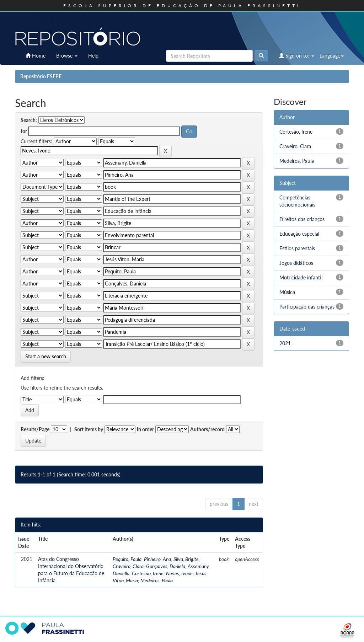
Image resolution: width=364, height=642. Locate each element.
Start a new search (46, 356)
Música (287, 292)
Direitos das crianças (302, 219)
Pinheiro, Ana (157, 559)
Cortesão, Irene (148, 573)
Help (93, 56)
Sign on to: (297, 56)
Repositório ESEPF (41, 76)
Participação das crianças (307, 307)
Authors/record (207, 429)
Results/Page (35, 429)
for (24, 131)
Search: (29, 120)
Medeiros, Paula (157, 580)
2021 (285, 343)
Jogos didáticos (296, 263)
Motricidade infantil (301, 277)
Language (332, 56)
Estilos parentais (297, 248)
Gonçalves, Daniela (166, 566)
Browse (67, 56)
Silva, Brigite (186, 559)
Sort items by (89, 429)
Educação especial (299, 234)
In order (145, 429)
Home (36, 56)
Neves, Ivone (179, 573)
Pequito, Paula (127, 559)
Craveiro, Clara (128, 566)
